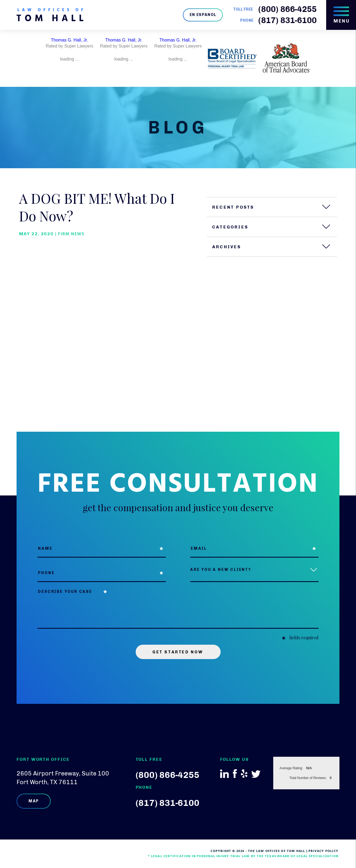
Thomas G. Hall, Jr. (70, 40)
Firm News (71, 234)
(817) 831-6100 (287, 20)
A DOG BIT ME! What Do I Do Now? (97, 207)
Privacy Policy (323, 851)
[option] (69, 58)
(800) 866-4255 (287, 9)
